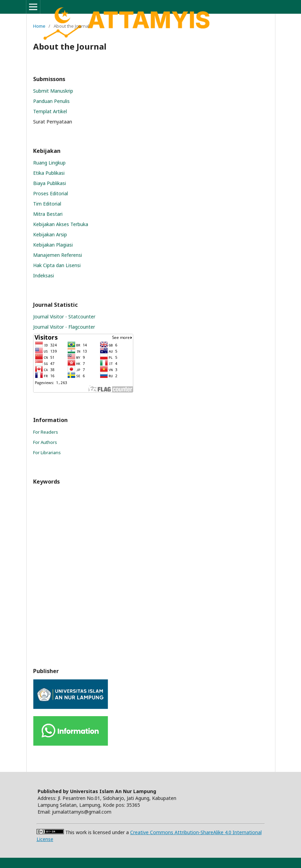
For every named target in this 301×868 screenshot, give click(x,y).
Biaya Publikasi (50, 183)
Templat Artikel (50, 111)
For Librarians (47, 452)
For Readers (46, 432)
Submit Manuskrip (53, 91)
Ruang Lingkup (49, 163)
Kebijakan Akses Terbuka (61, 224)
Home (39, 26)
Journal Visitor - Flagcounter (64, 327)
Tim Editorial (47, 204)
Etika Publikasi (49, 173)
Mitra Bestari (48, 214)
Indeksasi (44, 275)
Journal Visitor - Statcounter (64, 317)
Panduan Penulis (51, 101)
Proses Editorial (51, 193)
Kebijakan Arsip (50, 234)
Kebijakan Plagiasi (53, 245)
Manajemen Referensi (58, 255)
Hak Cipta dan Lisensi (57, 265)
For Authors (45, 442)
